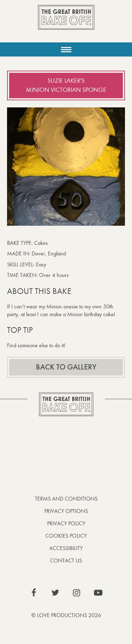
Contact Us (66, 560)
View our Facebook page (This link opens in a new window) (34, 593)
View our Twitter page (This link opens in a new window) (55, 593)
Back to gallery (66, 367)
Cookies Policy (66, 536)
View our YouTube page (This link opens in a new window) (98, 593)
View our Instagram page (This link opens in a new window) (77, 593)
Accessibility (66, 548)
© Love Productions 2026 (66, 615)
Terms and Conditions (66, 499)
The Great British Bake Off (66, 23)
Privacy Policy (66, 523)
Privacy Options (66, 511)
